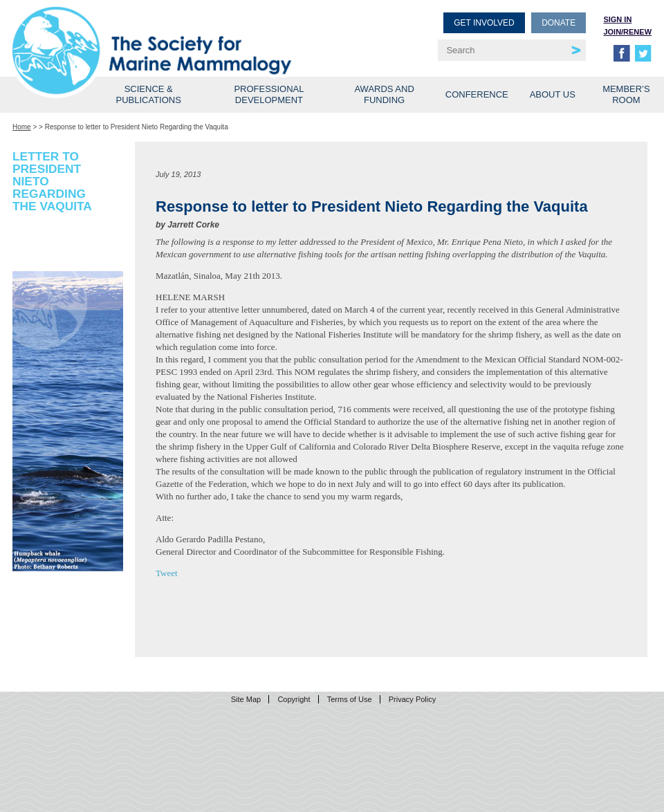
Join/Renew (627, 32)
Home (22, 127)
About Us (553, 94)
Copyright (294, 699)
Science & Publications (149, 94)
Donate (559, 23)
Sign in (617, 19)
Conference (477, 94)
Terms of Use (350, 699)
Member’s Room (626, 94)
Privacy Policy (412, 699)
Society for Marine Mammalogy (174, 33)
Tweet (167, 573)
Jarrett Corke (193, 225)
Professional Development (269, 94)
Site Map (246, 699)
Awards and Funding (384, 94)
